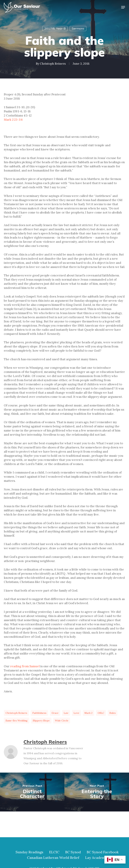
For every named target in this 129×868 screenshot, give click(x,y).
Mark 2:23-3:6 (13, 120)
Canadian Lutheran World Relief (53, 858)
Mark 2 (88, 713)
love (76, 713)
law (66, 713)
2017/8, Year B (55, 28)
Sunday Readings (29, 852)
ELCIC (54, 852)
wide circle (62, 721)
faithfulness (39, 713)
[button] (123, 7)
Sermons (78, 28)
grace (55, 713)
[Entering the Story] (97, 792)
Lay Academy (96, 858)
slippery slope (41, 721)
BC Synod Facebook (103, 852)
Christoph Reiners (53, 64)
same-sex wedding (17, 721)
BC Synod (73, 852)
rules (113, 713)
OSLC (101, 713)
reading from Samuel (25, 666)
